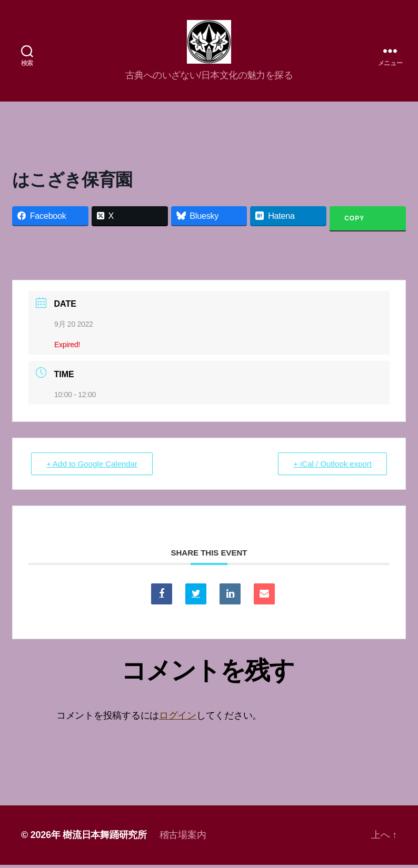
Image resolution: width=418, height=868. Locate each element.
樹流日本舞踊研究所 (105, 838)
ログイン (178, 719)
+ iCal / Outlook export (332, 467)
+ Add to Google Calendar (92, 467)
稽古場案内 (183, 838)
